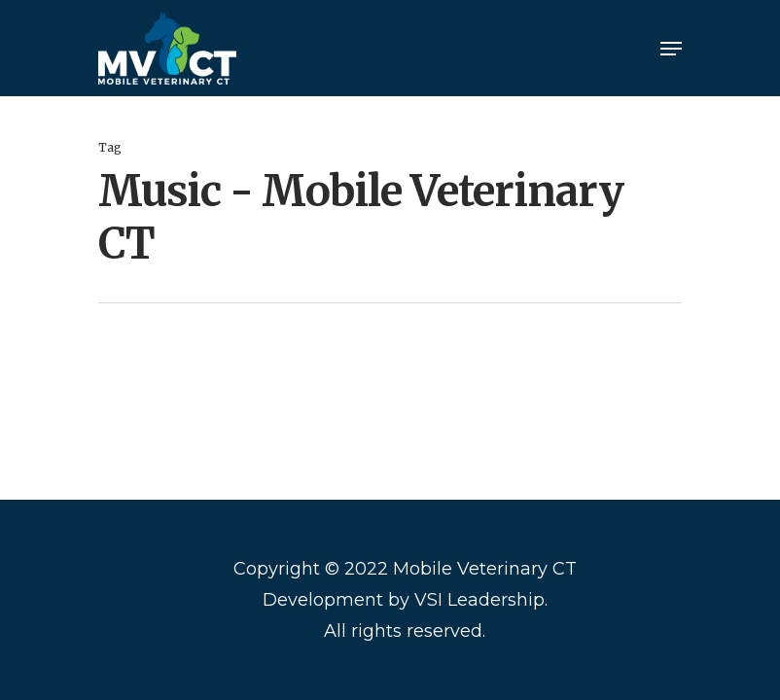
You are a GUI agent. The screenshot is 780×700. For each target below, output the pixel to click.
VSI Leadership (479, 600)
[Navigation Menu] (671, 49)
